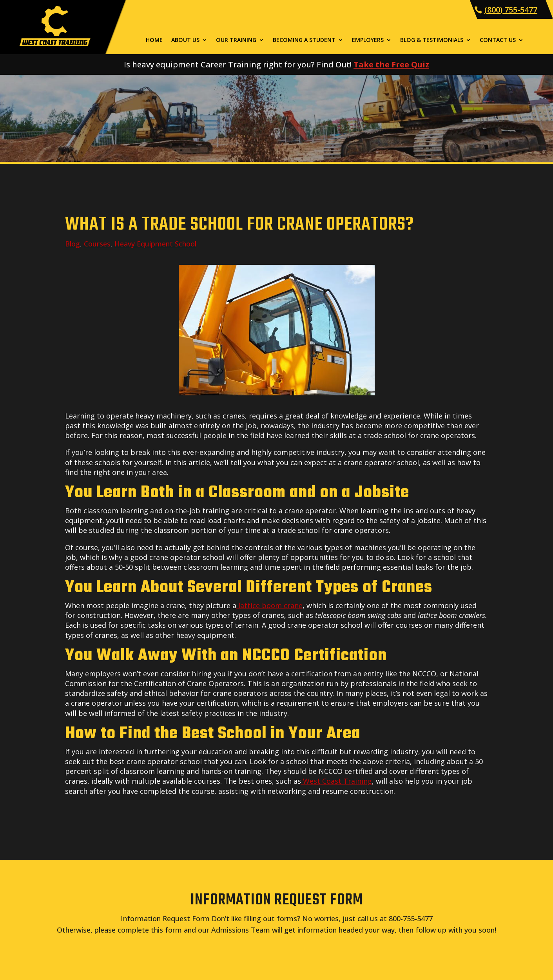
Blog (73, 244)
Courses (97, 244)
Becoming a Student (304, 40)
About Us (185, 40)
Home (154, 40)
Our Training (236, 40)
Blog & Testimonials (432, 40)
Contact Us (498, 40)
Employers (368, 40)
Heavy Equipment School (155, 244)
